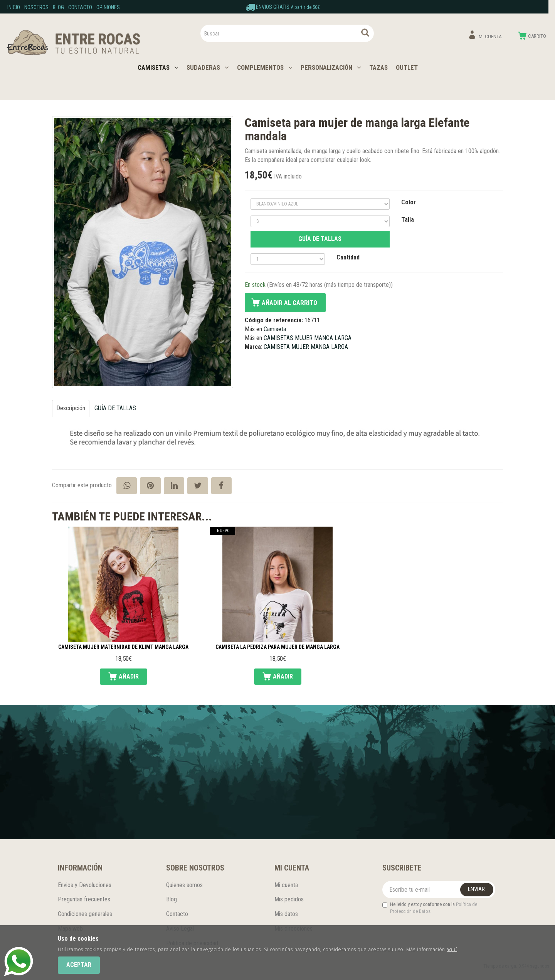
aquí (452, 949)
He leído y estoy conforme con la (430, 908)
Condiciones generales (85, 914)
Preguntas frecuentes (84, 899)
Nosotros (36, 7)
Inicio (14, 7)
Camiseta (275, 329)
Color (409, 202)
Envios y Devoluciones (85, 885)
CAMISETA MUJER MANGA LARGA (306, 347)
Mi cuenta (286, 885)
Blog (58, 7)
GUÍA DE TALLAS (320, 239)
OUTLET (407, 67)
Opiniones (108, 7)
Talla (408, 220)
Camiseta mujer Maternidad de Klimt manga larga (123, 647)
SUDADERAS (208, 67)
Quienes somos (184, 885)
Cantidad (348, 257)
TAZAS (378, 67)
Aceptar (79, 965)
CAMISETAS (158, 67)
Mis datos (286, 914)
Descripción (71, 408)
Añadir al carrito (289, 303)
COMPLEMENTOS (265, 67)
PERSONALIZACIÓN (331, 67)
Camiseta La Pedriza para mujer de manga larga (277, 647)
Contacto (80, 7)
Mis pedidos (289, 899)
